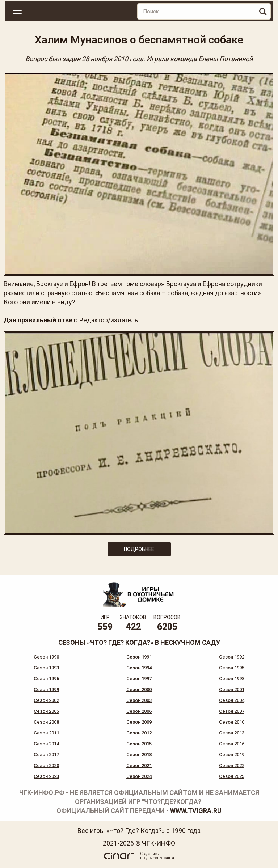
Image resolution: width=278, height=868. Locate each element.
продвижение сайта (157, 858)
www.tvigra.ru (196, 811)
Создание (148, 854)
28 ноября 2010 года (113, 59)
